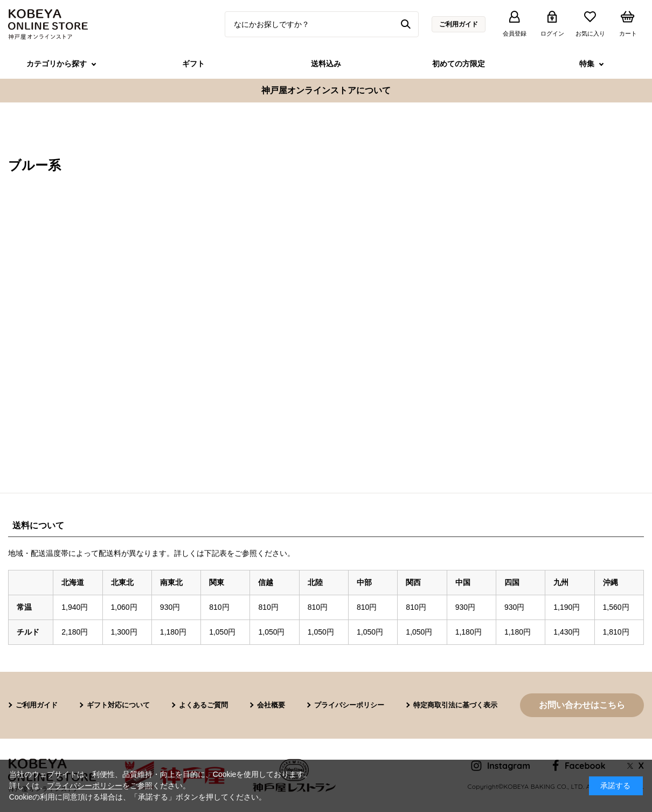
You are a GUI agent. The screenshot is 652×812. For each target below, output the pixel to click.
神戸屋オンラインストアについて (326, 90)
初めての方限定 (459, 64)
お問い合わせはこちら (582, 705)
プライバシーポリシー (349, 705)
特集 (587, 64)
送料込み (326, 64)
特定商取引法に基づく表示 (455, 705)
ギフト (193, 64)
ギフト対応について (118, 705)
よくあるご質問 (203, 705)
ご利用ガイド (459, 24)
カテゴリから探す (57, 64)
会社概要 (271, 705)
